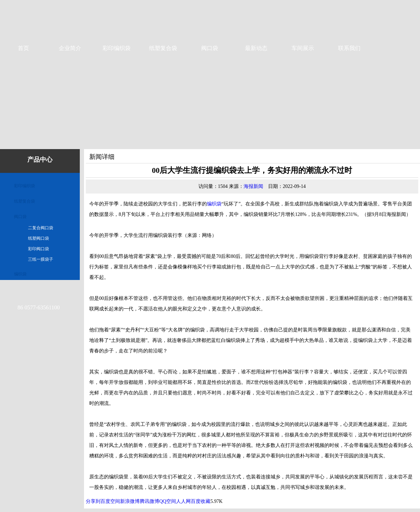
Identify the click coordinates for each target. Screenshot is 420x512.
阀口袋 (210, 48)
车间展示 (303, 48)
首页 (23, 48)
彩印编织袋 (117, 48)
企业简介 (70, 48)
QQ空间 (168, 501)
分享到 (93, 501)
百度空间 (110, 501)
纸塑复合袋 (163, 48)
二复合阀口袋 (41, 228)
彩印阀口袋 (38, 249)
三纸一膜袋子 (41, 259)
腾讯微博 (149, 501)
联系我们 (349, 48)
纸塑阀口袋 (38, 238)
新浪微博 (130, 501)
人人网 (183, 501)
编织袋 (20, 274)
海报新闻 (253, 186)
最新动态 (256, 48)
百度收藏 (201, 501)
